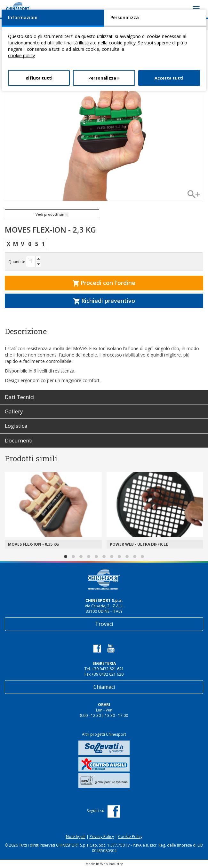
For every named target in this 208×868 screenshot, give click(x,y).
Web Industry (112, 864)
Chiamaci (104, 687)
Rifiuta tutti (39, 78)
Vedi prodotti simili (52, 214)
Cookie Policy (130, 837)
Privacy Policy (102, 837)
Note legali (76, 837)
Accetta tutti (169, 78)
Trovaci (104, 624)
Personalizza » (104, 78)
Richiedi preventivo (104, 301)
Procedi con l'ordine (104, 283)
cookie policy (21, 55)
